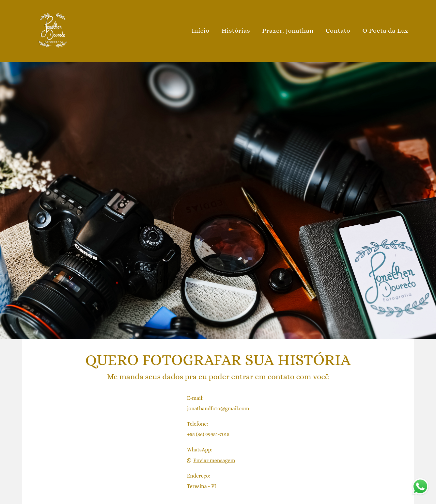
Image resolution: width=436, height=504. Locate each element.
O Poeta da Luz (385, 31)
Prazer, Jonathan (288, 31)
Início (201, 31)
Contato (338, 31)
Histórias (236, 31)
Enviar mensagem (214, 461)
